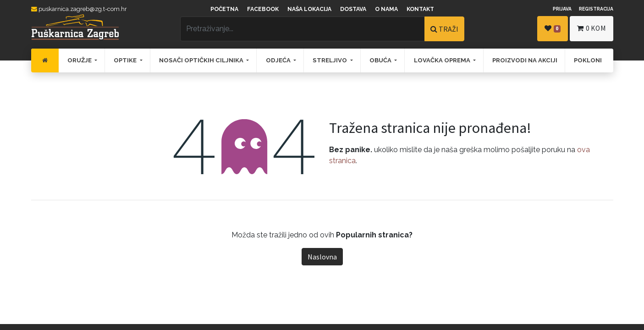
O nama (386, 9)
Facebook (263, 9)
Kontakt (420, 9)
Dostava (353, 9)
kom (591, 28)
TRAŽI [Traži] (444, 29)
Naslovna (322, 257)
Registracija (596, 9)
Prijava (562, 9)
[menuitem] (45, 60)
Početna (224, 9)
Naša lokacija (309, 9)
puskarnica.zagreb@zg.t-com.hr (79, 9)
